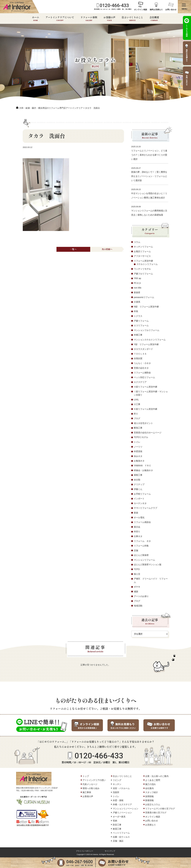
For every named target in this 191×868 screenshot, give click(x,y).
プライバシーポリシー (85, 851)
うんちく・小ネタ (142, 363)
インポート (139, 499)
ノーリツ (138, 447)
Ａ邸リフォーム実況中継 (145, 387)
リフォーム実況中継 (143, 261)
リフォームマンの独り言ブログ (160, 809)
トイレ (137, 442)
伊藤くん (138, 489)
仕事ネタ (138, 536)
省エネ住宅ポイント (143, 423)
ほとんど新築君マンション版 (148, 565)
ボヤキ (137, 587)
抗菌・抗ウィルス (121, 837)
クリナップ (139, 484)
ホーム (36, 19)
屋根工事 (138, 475)
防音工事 (117, 825)
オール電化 (139, 518)
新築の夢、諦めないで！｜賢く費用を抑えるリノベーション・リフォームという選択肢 (149, 176)
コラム (137, 242)
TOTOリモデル (141, 437)
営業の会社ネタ (141, 368)
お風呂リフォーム (142, 251)
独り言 (137, 574)
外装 (136, 311)
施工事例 (87, 792)
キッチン (117, 784)
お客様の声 (109, 19)
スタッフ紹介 (152, 792)
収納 (115, 821)
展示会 (137, 527)
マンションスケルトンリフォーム (150, 340)
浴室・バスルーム (121, 788)
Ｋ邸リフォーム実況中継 (145, 409)
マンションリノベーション (126, 809)
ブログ (137, 418)
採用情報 (149, 796)
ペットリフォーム (121, 833)
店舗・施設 (118, 841)
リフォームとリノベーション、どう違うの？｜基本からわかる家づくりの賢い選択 (149, 155)
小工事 (137, 404)
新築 (136, 513)
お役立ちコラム (153, 804)
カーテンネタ (140, 503)
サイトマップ (110, 851)
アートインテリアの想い (94, 780)
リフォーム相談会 (142, 522)
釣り (136, 414)
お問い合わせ (171, 10)
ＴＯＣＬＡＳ (140, 354)
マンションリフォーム (144, 560)
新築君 (137, 292)
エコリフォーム (141, 325)
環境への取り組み (91, 788)
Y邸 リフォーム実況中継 (146, 344)
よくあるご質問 (153, 780)
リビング (117, 780)
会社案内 (149, 788)
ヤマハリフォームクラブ (145, 508)
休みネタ (138, 456)
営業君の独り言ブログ (156, 813)
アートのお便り (141, 596)
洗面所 (116, 792)
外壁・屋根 (118, 800)
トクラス (138, 316)
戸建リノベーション (122, 813)
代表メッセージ (90, 784)
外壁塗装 (138, 451)
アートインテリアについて (60, 19)
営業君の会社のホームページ (148, 433)
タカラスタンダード (143, 349)
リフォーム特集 (141, 546)
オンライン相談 (141, 10)
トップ (86, 776)
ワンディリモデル (142, 269)
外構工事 (138, 335)
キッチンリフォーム (143, 247)
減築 (136, 592)
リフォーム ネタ (142, 541)
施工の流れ (151, 784)
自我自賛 (138, 358)
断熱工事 (138, 428)
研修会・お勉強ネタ (143, 470)
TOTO (137, 569)
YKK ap (137, 278)
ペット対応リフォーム (144, 377)
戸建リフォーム (141, 321)
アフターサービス (142, 256)
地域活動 (138, 606)
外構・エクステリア (122, 804)
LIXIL (136, 400)
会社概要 (154, 19)
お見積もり (151, 825)
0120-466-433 (114, 5)
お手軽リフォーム (142, 494)
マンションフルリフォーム (147, 330)
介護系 (137, 302)
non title (138, 288)
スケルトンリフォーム (147, 264)
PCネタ (137, 283)
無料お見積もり (156, 10)
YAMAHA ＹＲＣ (142, 466)
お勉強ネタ (139, 461)
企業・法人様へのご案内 (157, 776)
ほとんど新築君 (141, 555)
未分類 (137, 480)
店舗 (136, 550)
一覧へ (73, 249)
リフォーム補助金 (142, 373)
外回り (137, 532)
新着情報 (149, 800)
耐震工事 (117, 829)
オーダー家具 (119, 817)
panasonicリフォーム (144, 297)
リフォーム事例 (89, 19)
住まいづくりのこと (132, 19)
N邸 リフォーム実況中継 (146, 307)
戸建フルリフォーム (143, 274)
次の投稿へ (107, 249)
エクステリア (140, 382)
